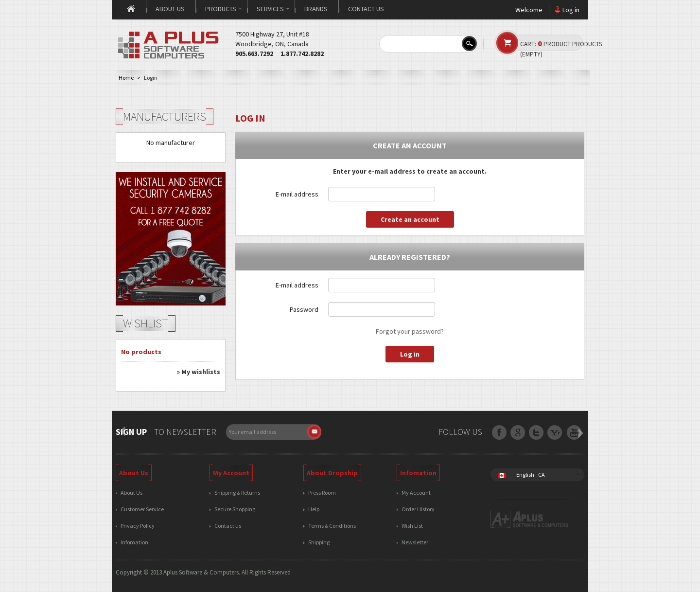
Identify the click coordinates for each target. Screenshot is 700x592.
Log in (571, 10)
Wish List (412, 526)
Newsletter (415, 542)
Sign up (131, 432)
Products (224, 9)
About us (170, 9)
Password (304, 309)
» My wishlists (199, 372)
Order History (418, 509)
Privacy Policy (138, 526)
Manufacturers (165, 117)
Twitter (518, 433)
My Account (416, 493)
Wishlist (146, 323)
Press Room (322, 493)
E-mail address (297, 194)
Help (314, 509)
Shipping (319, 542)
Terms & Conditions (332, 526)
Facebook (500, 433)
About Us (131, 493)
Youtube (574, 433)
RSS (555, 433)
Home (131, 9)
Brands (316, 9)
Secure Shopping (235, 509)
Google (537, 433)
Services (273, 9)
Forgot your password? (410, 331)
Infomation (134, 542)
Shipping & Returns (237, 493)
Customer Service (142, 509)
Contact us (366, 9)
